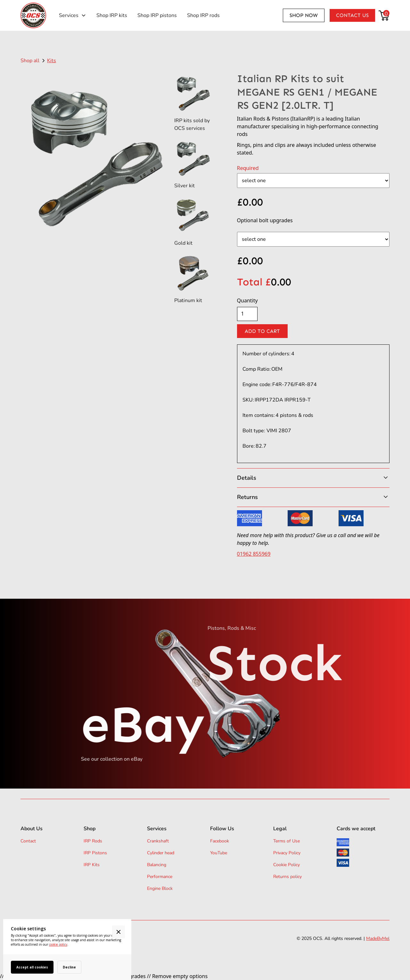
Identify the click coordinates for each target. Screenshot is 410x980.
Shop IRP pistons (157, 15)
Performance (160, 877)
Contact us (352, 15)
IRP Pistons (95, 853)
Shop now (304, 15)
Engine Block (160, 888)
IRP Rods (93, 841)
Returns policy (287, 877)
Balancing (157, 865)
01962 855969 (254, 554)
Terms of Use (287, 841)
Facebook (220, 841)
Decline (69, 967)
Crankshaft (158, 841)
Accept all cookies (32, 967)
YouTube (219, 853)
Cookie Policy (287, 865)
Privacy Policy (287, 853)
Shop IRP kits (112, 15)
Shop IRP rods (203, 15)
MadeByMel (378, 938)
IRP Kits (92, 865)
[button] (73, 15)
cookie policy (58, 944)
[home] (33, 15)
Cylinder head (161, 853)
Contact (28, 841)
